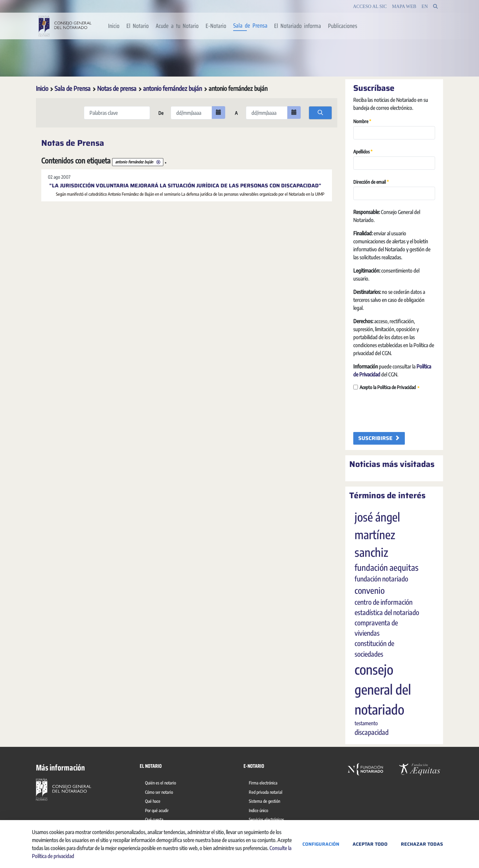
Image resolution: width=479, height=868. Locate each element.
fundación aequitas (387, 567)
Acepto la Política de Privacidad (386, 388)
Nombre (362, 121)
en (425, 6)
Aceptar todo (370, 844)
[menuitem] (114, 26)
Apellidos (363, 151)
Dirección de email (371, 182)
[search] (320, 113)
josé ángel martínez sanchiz (377, 535)
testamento (366, 723)
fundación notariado (381, 579)
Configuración (321, 844)
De (160, 113)
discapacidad (372, 732)
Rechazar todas (422, 844)
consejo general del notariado (383, 689)
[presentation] (404, 412)
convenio (370, 590)
